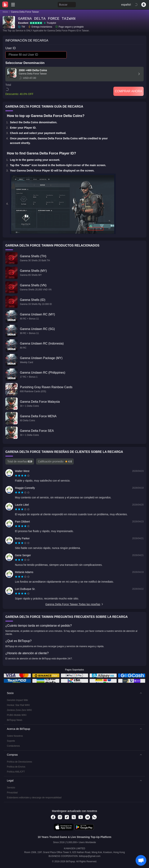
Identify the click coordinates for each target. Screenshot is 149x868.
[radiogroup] (22, 476)
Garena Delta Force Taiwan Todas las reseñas (75, 604)
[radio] (16, 476)
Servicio (11, 788)
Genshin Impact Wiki (17, 700)
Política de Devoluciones (19, 762)
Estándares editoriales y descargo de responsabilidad (34, 798)
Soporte (11, 741)
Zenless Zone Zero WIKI (19, 710)
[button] (74, 693)
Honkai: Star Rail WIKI (18, 705)
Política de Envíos (16, 767)
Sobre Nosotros (15, 736)
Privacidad (12, 793)
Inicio (5, 12)
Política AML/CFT (16, 772)
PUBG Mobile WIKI (17, 715)
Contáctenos (13, 746)
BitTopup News (15, 720)
